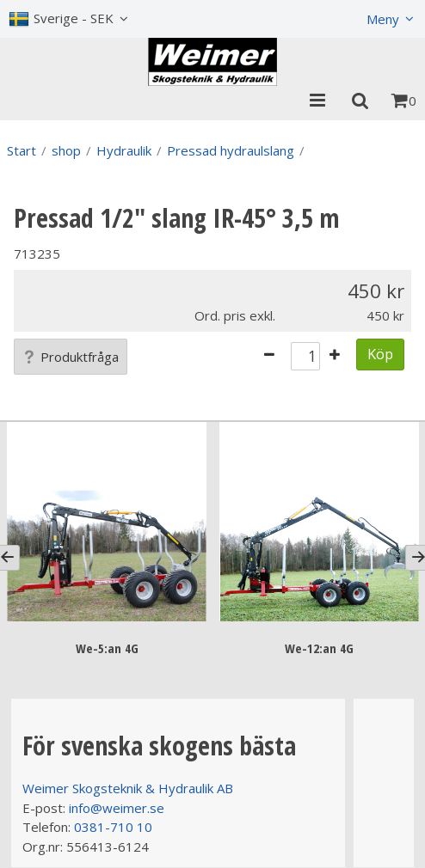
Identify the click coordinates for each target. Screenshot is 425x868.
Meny (383, 19)
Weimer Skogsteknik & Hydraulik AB (128, 788)
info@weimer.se (117, 808)
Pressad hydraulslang (231, 150)
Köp (380, 354)
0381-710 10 (113, 827)
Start (22, 150)
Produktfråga (71, 357)
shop (66, 150)
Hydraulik (124, 150)
